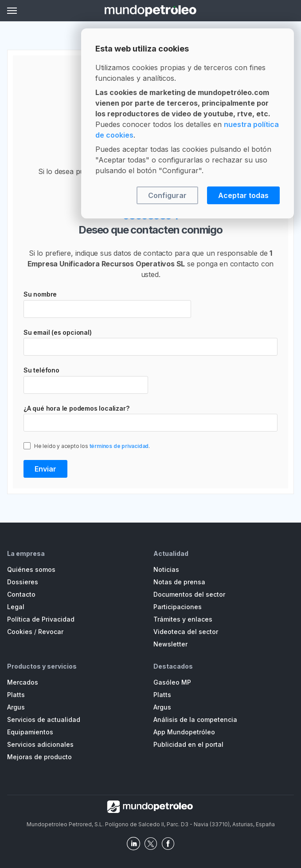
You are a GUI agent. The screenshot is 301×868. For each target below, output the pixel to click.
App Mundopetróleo (184, 732)
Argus (16, 707)
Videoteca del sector (186, 632)
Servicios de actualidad (44, 719)
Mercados (23, 682)
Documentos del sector (189, 594)
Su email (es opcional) (58, 332)
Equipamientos (30, 732)
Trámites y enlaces (183, 619)
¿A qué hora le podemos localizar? (76, 408)
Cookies (20, 632)
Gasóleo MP (172, 682)
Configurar (167, 195)
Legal (16, 607)
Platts (16, 695)
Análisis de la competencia (195, 719)
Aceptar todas (243, 195)
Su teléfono (41, 370)
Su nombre (40, 294)
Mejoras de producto (39, 757)
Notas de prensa (179, 582)
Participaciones (178, 607)
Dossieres (23, 582)
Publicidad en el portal (188, 744)
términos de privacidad (119, 446)
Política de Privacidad (41, 619)
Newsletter (170, 644)
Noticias (166, 569)
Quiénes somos (31, 569)
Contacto (21, 594)
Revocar (51, 632)
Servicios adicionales (40, 744)
